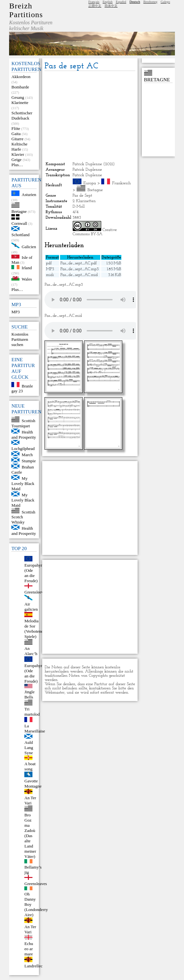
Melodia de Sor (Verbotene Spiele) (34, 629)
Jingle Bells (29, 694)
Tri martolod (32, 712)
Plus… (17, 165)
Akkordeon (21, 77)
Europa (90, 183)
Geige (16, 160)
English (108, 2)
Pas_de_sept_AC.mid (79, 275)
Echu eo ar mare (29, 949)
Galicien (29, 247)
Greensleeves (36, 592)
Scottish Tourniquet (23, 423)
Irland (27, 268)
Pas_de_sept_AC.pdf (79, 263)
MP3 (15, 312)
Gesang (18, 97)
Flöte (16, 128)
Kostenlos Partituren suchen (20, 339)
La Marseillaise (35, 728)
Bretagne (19, 211)
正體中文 (95, 6)
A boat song (30, 766)
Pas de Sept (83, 196)
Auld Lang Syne (29, 748)
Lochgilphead (23, 449)
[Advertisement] (90, 116)
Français (94, 2)
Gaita (16, 134)
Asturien (29, 195)
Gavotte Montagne (33, 784)
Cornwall (19, 223)
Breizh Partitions (26, 10)
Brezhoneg (150, 2)
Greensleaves (36, 884)
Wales (27, 279)
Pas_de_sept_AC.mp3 (80, 269)
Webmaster (55, 692)
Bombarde (20, 87)
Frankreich (122, 183)
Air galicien (31, 607)
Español (121, 2)
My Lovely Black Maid (23, 484)
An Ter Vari (30, 800)
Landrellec (33, 966)
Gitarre (17, 139)
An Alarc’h (31, 651)
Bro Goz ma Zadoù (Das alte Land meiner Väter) (30, 836)
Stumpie (29, 461)
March (27, 455)
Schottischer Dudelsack (22, 115)
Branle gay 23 (22, 388)
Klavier (18, 154)
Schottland (20, 235)
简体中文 (111, 6)
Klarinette (20, 103)
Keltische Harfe (19, 147)
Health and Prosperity (24, 435)
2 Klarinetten (84, 201)
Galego (165, 2)
